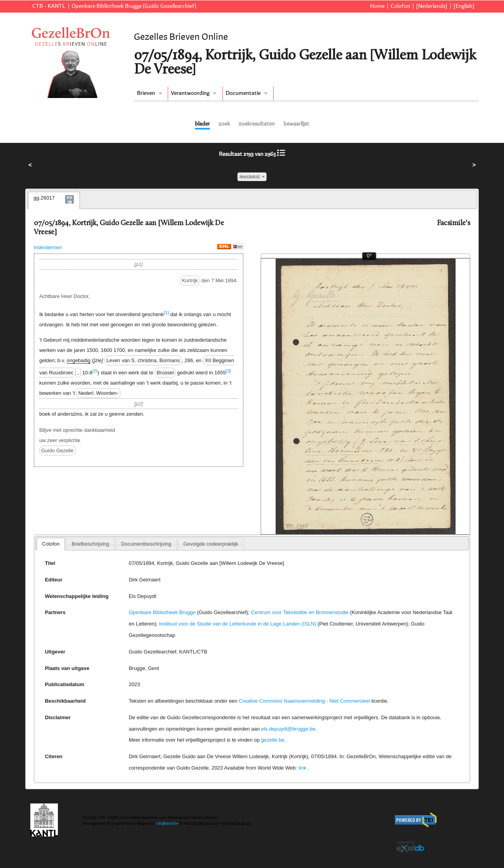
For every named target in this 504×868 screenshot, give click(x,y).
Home (377, 6)
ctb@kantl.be (167, 824)
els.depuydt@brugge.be (288, 729)
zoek (224, 124)
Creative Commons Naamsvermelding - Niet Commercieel (304, 701)
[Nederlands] (432, 6)
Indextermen (48, 247)
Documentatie (243, 93)
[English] (464, 6)
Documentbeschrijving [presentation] (146, 544)
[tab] (54, 200)
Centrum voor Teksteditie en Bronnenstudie (300, 612)
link (302, 768)
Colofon (400, 6)
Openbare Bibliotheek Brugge (162, 612)
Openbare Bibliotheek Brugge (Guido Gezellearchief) (134, 6)
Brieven (146, 93)
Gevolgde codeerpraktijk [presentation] (211, 544)
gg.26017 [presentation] (44, 198)
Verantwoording (190, 93)
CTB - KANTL (49, 6)
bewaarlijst (296, 124)
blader (202, 124)
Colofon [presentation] (51, 544)
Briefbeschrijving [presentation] (90, 544)
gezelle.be (273, 740)
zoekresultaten (257, 124)
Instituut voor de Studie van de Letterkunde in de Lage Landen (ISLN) (238, 624)
